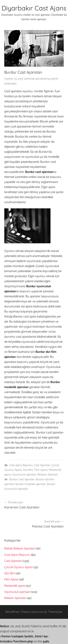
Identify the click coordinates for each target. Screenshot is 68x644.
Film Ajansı (41, 470)
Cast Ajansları (42, 465)
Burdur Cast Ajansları (22, 479)
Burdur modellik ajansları (31, 484)
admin (55, 79)
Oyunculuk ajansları (24, 475)
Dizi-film (28, 470)
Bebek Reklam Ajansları (20, 548)
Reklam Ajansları (48, 475)
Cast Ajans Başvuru (21, 465)
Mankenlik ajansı (15, 586)
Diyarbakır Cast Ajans (34, 8)
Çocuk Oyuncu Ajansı (18, 567)
